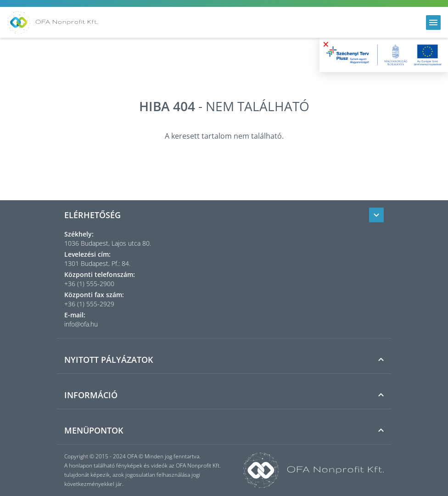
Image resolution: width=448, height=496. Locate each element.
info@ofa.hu (81, 324)
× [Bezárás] (326, 44)
